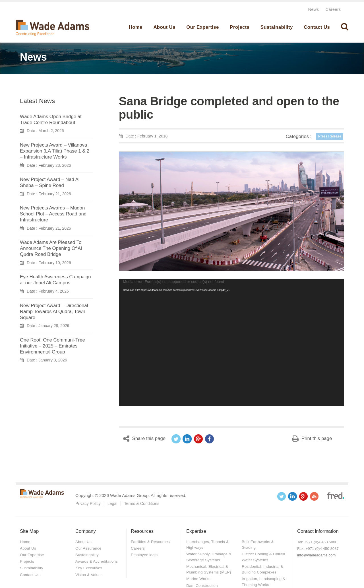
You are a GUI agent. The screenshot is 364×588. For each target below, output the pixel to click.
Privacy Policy (88, 503)
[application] (232, 342)
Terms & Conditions (142, 503)
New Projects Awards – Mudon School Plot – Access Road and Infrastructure (53, 214)
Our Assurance (89, 548)
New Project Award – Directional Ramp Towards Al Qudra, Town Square (54, 311)
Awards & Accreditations (97, 561)
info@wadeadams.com (316, 555)
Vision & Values (89, 574)
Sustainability (277, 27)
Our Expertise (202, 27)
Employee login (145, 554)
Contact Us (317, 27)
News (313, 9)
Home (136, 27)
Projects (240, 27)
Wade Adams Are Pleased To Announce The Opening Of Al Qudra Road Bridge (51, 248)
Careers (333, 9)
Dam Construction (202, 585)
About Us (164, 27)
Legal (112, 503)
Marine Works (199, 578)
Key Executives (89, 568)
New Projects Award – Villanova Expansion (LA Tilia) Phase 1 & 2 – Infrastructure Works (55, 151)
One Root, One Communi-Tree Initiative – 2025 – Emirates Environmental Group (52, 346)
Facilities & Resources (151, 541)
